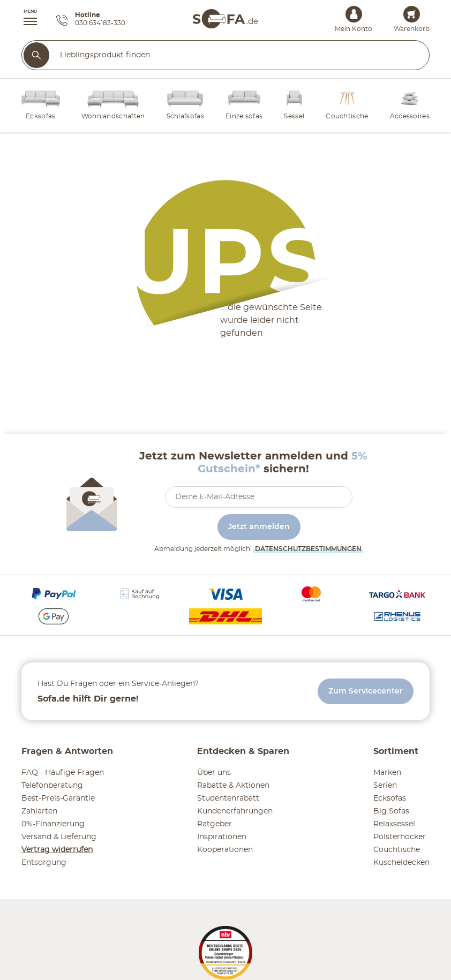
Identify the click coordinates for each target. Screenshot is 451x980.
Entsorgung (44, 863)
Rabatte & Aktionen (233, 786)
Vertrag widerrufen (57, 850)
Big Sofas (391, 811)
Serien (385, 786)
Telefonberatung (52, 786)
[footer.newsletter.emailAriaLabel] (259, 497)
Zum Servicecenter (366, 691)
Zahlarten (39, 811)
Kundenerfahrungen (235, 811)
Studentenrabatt (228, 798)
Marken (387, 773)
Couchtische (397, 850)
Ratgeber (215, 824)
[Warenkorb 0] (412, 14)
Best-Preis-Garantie (58, 798)
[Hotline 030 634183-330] (91, 21)
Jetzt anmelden (259, 527)
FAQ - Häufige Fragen (63, 773)
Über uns (214, 773)
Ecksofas (390, 798)
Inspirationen (222, 837)
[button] (25, 19)
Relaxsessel (394, 824)
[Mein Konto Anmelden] (354, 14)
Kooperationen (225, 850)
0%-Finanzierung (53, 824)
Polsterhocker (400, 837)
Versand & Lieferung (59, 837)
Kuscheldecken (401, 863)
